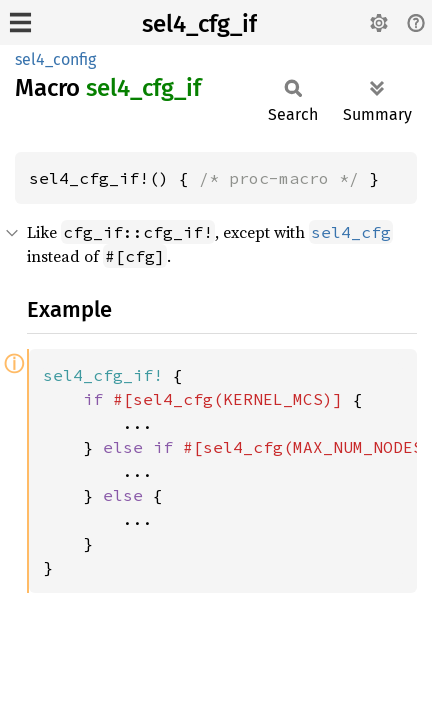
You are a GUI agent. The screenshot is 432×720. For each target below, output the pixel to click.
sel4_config (55, 59)
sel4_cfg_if (199, 24)
